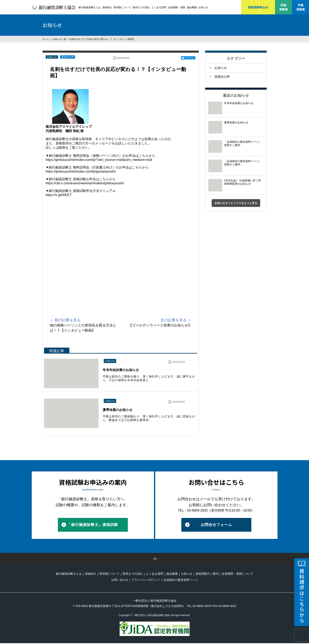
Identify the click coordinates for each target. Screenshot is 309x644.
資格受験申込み (258, 7)
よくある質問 (159, 7)
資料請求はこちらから (302, 596)
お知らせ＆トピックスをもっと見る (236, 203)
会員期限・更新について (238, 574)
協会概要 (192, 7)
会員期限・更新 (177, 7)
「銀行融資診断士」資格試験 (93, 526)
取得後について (122, 7)
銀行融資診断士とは (90, 7)
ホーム (46, 39)
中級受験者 (301, 7)
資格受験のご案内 (207, 574)
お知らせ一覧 (59, 39)
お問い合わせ (120, 581)
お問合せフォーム (216, 526)
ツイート (189, 58)
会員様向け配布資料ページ (181, 581)
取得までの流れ (141, 7)
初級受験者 (283, 7)
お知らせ (203, 7)
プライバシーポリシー (146, 581)
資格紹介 (107, 7)
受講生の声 (68, 57)
